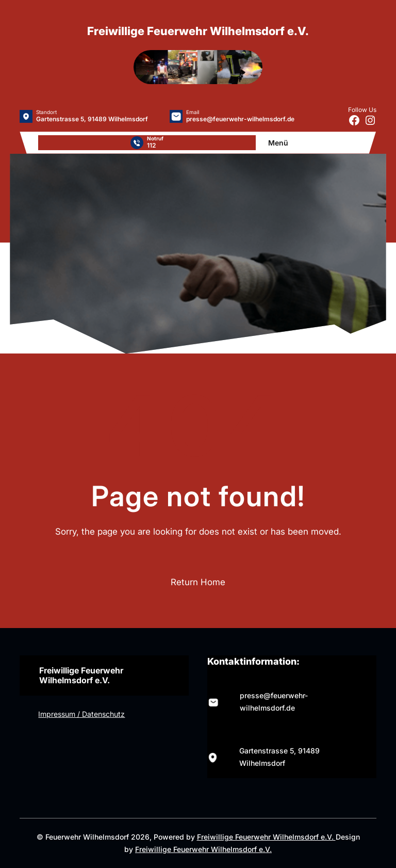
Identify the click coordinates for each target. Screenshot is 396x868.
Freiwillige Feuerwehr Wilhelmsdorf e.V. (266, 837)
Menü (278, 143)
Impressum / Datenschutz (81, 714)
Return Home (198, 582)
